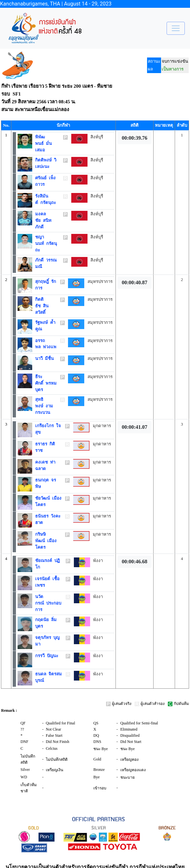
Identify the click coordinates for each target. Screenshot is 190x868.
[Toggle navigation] (176, 28)
